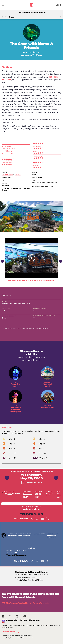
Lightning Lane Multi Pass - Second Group (16, 189)
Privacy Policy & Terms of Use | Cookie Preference (17, 638)
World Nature (7, 175)
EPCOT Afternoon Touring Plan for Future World (25, 603)
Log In (59, 5)
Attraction (29, 52)
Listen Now (11, 632)
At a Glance (10, 17)
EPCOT (38, 52)
